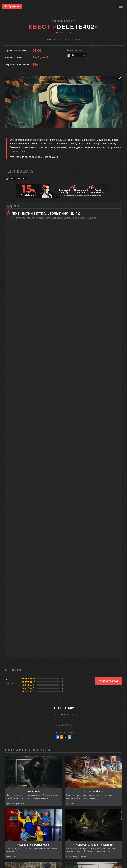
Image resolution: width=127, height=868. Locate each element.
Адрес (68, 39)
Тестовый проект (63, 21)
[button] (120, 78)
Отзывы (77, 39)
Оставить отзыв (108, 681)
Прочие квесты (76, 55)
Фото (49, 39)
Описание (58, 39)
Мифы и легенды (15, 179)
